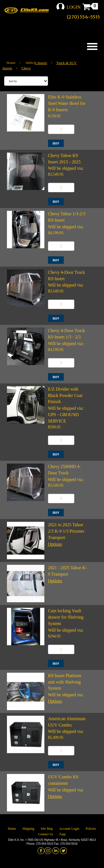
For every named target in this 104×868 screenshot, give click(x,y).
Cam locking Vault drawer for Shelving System (66, 617)
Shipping (28, 829)
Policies (91, 829)
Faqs (63, 834)
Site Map (47, 829)
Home (11, 63)
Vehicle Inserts (36, 63)
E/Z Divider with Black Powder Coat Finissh (65, 395)
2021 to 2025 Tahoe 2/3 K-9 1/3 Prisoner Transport (66, 531)
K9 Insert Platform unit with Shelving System (65, 682)
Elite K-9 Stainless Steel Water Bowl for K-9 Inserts (67, 103)
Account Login (69, 829)
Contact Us (46, 834)
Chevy (26, 68)
